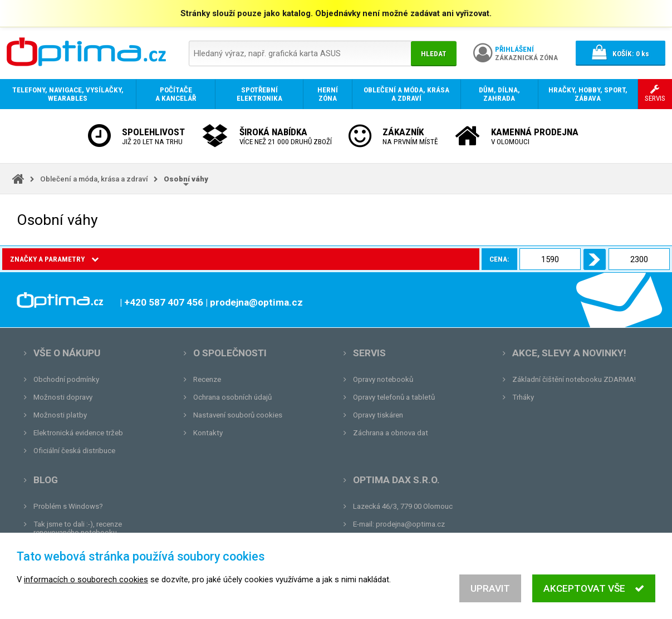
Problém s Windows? (68, 506)
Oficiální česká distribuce (74, 451)
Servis (369, 353)
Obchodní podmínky (66, 379)
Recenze (207, 379)
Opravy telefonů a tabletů (394, 397)
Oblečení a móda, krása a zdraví (94, 179)
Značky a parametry (54, 259)
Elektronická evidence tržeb (78, 433)
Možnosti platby (60, 415)
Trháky (523, 397)
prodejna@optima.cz (410, 524)
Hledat (434, 54)
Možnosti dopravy (63, 397)
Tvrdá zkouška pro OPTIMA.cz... (85, 568)
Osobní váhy (186, 179)
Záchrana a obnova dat (391, 433)
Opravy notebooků (383, 379)
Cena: (126, 259)
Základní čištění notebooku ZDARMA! (574, 379)
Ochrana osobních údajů (232, 397)
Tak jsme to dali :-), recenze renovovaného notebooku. (78, 528)
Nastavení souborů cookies (238, 415)
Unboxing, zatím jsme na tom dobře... (94, 550)
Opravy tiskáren (378, 415)
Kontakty (208, 433)
